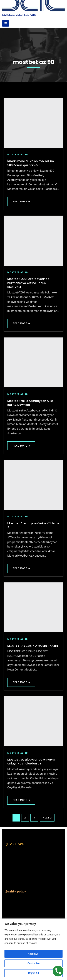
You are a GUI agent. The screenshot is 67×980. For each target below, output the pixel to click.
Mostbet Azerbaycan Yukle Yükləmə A (33, 525)
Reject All (33, 973)
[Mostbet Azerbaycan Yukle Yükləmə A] (33, 485)
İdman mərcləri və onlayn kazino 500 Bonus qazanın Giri (31, 163)
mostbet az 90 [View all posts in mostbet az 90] (18, 154)
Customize (33, 963)
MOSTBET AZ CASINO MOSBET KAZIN (33, 646)
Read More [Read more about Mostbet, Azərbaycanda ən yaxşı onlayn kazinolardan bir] (23, 802)
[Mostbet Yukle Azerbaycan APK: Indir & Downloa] (33, 362)
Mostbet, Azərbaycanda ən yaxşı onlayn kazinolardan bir (31, 762)
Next (47, 818)
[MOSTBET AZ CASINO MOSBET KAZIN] (33, 607)
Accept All (34, 954)
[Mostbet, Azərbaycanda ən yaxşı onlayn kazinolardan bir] (33, 721)
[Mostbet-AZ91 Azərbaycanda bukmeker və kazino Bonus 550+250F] (33, 241)
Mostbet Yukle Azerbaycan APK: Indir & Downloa (30, 403)
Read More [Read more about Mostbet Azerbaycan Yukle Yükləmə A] (21, 570)
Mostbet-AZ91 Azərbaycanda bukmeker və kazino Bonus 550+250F (28, 283)
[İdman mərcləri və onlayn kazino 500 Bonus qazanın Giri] (33, 123)
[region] (33, 949)
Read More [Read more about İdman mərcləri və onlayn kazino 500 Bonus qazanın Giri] (21, 203)
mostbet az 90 (34, 62)
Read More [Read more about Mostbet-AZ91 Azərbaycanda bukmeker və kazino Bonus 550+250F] (23, 325)
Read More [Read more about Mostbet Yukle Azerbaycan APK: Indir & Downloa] (21, 447)
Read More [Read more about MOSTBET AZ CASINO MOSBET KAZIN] (21, 684)
